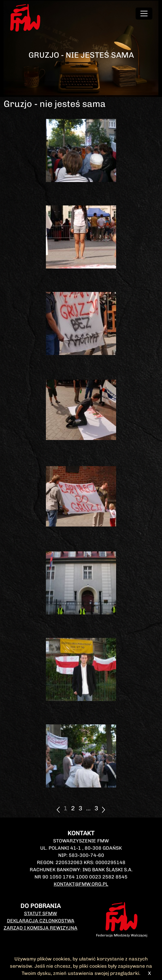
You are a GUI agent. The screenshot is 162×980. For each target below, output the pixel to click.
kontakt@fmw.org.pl (81, 884)
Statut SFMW (40, 913)
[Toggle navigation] (144, 14)
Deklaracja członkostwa (41, 921)
